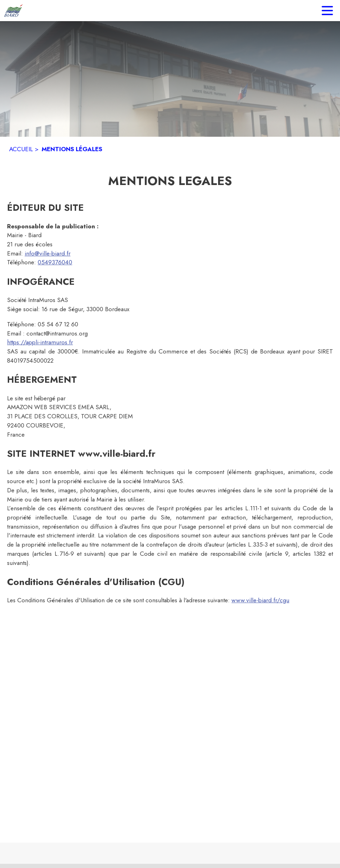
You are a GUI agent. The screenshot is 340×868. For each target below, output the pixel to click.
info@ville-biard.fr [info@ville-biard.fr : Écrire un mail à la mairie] (48, 253)
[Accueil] (13, 11)
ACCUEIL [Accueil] (21, 149)
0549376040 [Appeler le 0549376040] (55, 262)
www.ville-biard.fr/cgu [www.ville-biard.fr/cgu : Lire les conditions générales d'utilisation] (260, 600)
